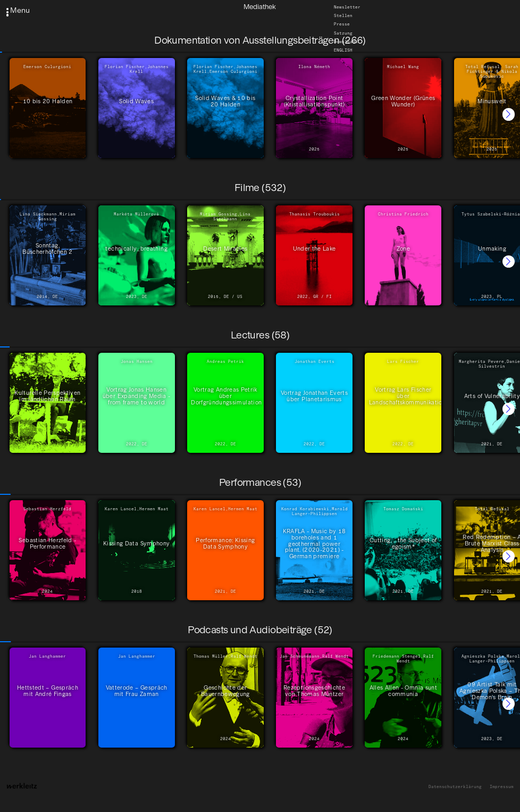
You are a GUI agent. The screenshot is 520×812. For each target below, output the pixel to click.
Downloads (346, 42)
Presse (342, 24)
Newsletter (347, 7)
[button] (509, 114)
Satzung (343, 33)
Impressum (502, 787)
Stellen (343, 16)
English (343, 50)
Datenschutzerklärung (455, 787)
